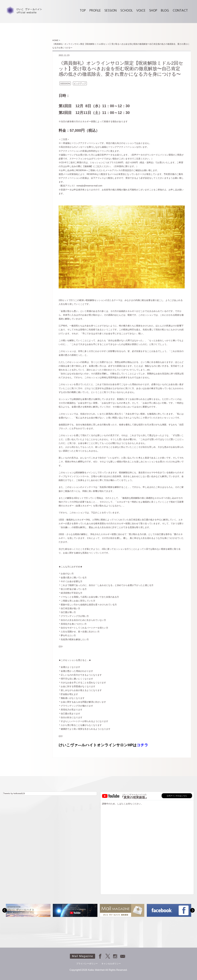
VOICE (141, 10)
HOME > (56, 40)
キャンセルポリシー (111, 964)
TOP (83, 10)
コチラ (142, 745)
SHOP (153, 10)
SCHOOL (127, 10)
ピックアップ (80, 83)
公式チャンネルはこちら (177, 796)
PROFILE (95, 10)
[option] (28, 910)
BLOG (165, 10)
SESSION (111, 10)
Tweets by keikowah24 (14, 793)
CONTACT (180, 10)
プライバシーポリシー (87, 964)
